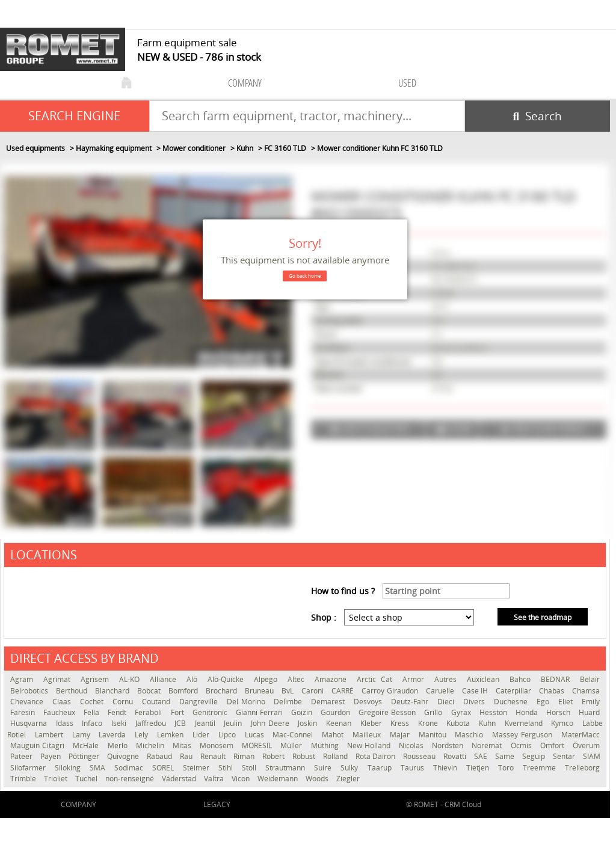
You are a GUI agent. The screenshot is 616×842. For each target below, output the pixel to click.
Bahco (522, 679)
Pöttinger (85, 756)
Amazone (333, 679)
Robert (274, 756)
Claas (63, 702)
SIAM (592, 756)
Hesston (494, 712)
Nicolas (412, 745)
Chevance (28, 702)
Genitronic (211, 712)
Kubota (460, 723)
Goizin (303, 712)
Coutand (158, 702)
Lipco (229, 735)
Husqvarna (30, 723)
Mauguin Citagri (38, 745)
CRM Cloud (463, 804)
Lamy (83, 735)
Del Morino (248, 702)
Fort (179, 712)
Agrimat (59, 679)
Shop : (324, 617)
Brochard (222, 691)
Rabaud (160, 756)
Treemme (541, 768)
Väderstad (180, 779)
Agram (24, 679)
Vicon (242, 779)
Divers (476, 702)
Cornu (124, 702)
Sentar (565, 756)
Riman (245, 756)
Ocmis (522, 745)
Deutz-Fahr (411, 702)
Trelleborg (582, 768)
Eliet (567, 702)
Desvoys (369, 702)
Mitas (183, 745)
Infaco (94, 723)
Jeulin (234, 723)
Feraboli (149, 712)
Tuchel (87, 779)
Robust (305, 756)
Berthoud (72, 691)
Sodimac (130, 768)
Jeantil (207, 723)
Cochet (93, 702)
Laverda (114, 735)
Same (506, 756)
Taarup (381, 768)
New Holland (370, 745)
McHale (87, 745)
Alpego (268, 679)
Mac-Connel (294, 735)
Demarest (329, 702)
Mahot (334, 735)
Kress (401, 723)
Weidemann (279, 779)
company (245, 83)
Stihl (227, 768)
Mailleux (368, 735)
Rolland (336, 756)
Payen (51, 756)
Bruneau (260, 691)
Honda (528, 712)
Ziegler (348, 779)
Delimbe (289, 702)
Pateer (22, 756)
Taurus (414, 768)
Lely (143, 735)
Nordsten (449, 745)
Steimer (198, 768)
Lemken (172, 735)
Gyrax (462, 712)
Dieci (447, 702)
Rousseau (420, 756)
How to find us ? (343, 591)
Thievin (447, 768)
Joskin (309, 723)
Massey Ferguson (524, 735)
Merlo (119, 745)
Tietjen (479, 768)
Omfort (553, 745)
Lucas (256, 735)
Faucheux (60, 712)
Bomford (184, 691)
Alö (194, 679)
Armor (415, 679)
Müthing (326, 745)
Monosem (218, 745)
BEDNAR (557, 679)
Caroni (313, 691)
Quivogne (124, 756)
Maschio (470, 735)
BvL (288, 691)
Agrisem (97, 679)
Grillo (434, 712)
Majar (401, 735)
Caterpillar (514, 691)
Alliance (165, 679)
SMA (99, 768)
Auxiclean (485, 679)
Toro (507, 768)
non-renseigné (131, 779)
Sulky (351, 768)
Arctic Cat (376, 679)
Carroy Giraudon (390, 691)
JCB (182, 723)
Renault (214, 756)
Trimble (24, 779)
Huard (589, 712)
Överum (586, 745)
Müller (292, 745)
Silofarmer (29, 768)
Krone (430, 723)
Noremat (488, 745)
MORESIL (258, 745)
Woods (318, 779)
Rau (187, 756)
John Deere (271, 723)
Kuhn (489, 723)
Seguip (534, 756)
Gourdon (337, 712)
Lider (202, 735)
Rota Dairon (376, 756)
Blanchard (113, 691)
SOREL (165, 768)
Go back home (305, 276)
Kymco (564, 723)
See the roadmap (543, 617)
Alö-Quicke (228, 679)
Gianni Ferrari (260, 712)
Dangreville (200, 702)
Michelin (151, 745)
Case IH (476, 691)
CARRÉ (343, 691)
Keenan (340, 723)
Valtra (215, 779)
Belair (590, 679)
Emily (591, 702)
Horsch (559, 712)
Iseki (120, 723)
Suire (324, 768)
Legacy (217, 804)
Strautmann (287, 768)
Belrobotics (30, 691)
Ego (544, 702)
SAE (482, 756)
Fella (93, 712)
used (407, 83)
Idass (66, 723)
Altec (298, 679)
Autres (448, 679)
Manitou (434, 735)
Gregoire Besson (388, 712)
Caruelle (441, 691)
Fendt (118, 712)
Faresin (24, 712)
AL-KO (131, 679)
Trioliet (57, 779)
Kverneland (525, 723)
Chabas (553, 691)
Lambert (51, 735)
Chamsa (586, 691)
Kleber (373, 723)
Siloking (69, 768)
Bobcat (150, 691)
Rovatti (456, 756)
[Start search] (537, 116)
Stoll (251, 768)
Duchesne (512, 702)
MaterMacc (581, 735)
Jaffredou (152, 723)
